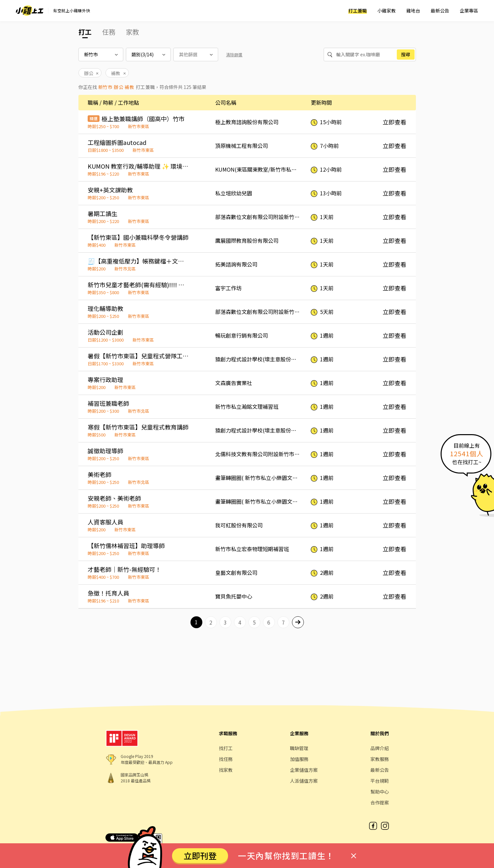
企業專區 (469, 11)
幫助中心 (380, 792)
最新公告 (440, 11)
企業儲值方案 (304, 770)
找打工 (226, 748)
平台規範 (380, 781)
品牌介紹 (380, 748)
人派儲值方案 (304, 781)
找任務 (226, 759)
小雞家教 (387, 11)
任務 (109, 32)
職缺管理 (299, 748)
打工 (85, 32)
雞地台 (413, 11)
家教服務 (380, 759)
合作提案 (380, 802)
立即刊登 (200, 855)
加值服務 (299, 759)
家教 (132, 32)
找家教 (226, 770)
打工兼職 (358, 11)
